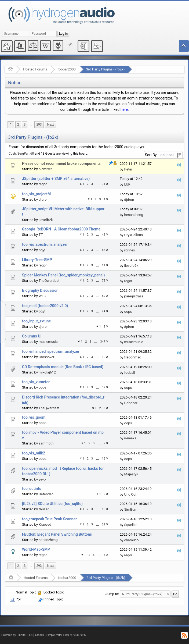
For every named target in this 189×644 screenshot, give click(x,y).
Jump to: (112, 594)
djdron (44, 199)
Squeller (131, 525)
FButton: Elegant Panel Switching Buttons (57, 534)
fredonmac (133, 357)
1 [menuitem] (11, 124)
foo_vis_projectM (36, 194)
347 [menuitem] (103, 342)
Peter (128, 169)
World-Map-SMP (36, 549)
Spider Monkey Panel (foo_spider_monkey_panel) (63, 275)
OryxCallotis (134, 235)
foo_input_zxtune (36, 321)
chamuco (132, 540)
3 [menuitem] (25, 124)
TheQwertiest (49, 281)
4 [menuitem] (104, 199)
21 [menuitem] (104, 524)
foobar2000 (67, 69)
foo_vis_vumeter (36, 382)
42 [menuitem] (104, 235)
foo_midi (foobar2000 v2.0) (45, 306)
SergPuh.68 (26, 154)
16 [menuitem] (104, 459)
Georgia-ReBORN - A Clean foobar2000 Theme (61, 229)
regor (43, 184)
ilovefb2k (46, 220)
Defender (46, 494)
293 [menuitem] (39, 124)
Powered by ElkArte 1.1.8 (17, 635)
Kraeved (45, 524)
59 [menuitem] (104, 296)
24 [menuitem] (104, 311)
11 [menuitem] (104, 265)
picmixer (45, 169)
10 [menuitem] (104, 357)
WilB (42, 296)
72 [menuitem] (104, 281)
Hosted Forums (35, 69)
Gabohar (131, 403)
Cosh (12, 154)
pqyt (42, 250)
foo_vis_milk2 (34, 453)
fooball (130, 373)
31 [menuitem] (104, 184)
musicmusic (48, 342)
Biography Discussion (40, 290)
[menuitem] (31, 125)
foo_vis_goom (34, 417)
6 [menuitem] (104, 555)
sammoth (46, 443)
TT (41, 235)
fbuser (44, 509)
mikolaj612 (47, 372)
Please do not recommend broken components (61, 163)
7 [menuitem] (104, 443)
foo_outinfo (32, 489)
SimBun (130, 509)
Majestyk (131, 474)
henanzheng (134, 215)
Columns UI (32, 336)
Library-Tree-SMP (37, 260)
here (124, 109)
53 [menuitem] (104, 250)
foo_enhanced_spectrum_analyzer (51, 351)
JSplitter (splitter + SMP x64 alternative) (56, 179)
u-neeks (130, 438)
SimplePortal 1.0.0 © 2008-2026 (66, 635)
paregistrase (134, 296)
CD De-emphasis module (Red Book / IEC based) (63, 367)
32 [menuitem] (104, 387)
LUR (127, 184)
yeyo (42, 479)
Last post (166, 155)
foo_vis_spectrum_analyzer (45, 244)
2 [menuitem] (18, 124)
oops (128, 312)
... (31, 124)
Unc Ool (130, 494)
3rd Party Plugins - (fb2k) (105, 69)
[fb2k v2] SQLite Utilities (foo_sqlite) (52, 504)
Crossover (46, 357)
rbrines (130, 250)
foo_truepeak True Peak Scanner (49, 519)
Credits (40, 635)
